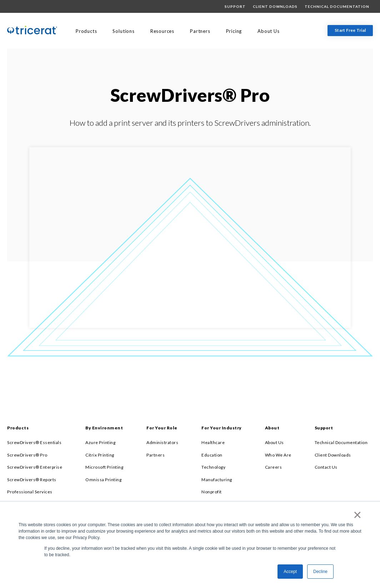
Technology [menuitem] (213, 467)
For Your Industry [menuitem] (222, 428)
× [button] (356, 515)
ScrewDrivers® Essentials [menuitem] (34, 442)
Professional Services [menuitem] (30, 492)
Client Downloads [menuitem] (275, 6)
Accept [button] (290, 572)
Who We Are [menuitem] (278, 455)
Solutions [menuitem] (123, 31)
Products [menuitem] (86, 31)
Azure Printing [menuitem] (100, 442)
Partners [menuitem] (200, 31)
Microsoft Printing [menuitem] (104, 467)
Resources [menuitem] (162, 31)
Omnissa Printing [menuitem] (103, 480)
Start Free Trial (350, 30)
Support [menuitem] (235, 6)
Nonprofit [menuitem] (212, 492)
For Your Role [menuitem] (162, 428)
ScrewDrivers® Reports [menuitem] (32, 480)
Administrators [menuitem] (162, 442)
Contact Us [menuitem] (326, 467)
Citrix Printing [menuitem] (100, 455)
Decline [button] (320, 572)
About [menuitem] (272, 428)
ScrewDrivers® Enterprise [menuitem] (35, 467)
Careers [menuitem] (274, 467)
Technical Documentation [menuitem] (337, 6)
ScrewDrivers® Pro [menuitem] (27, 455)
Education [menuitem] (212, 455)
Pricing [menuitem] (234, 31)
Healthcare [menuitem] (213, 442)
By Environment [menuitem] (104, 428)
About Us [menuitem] (268, 31)
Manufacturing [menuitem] (217, 480)
